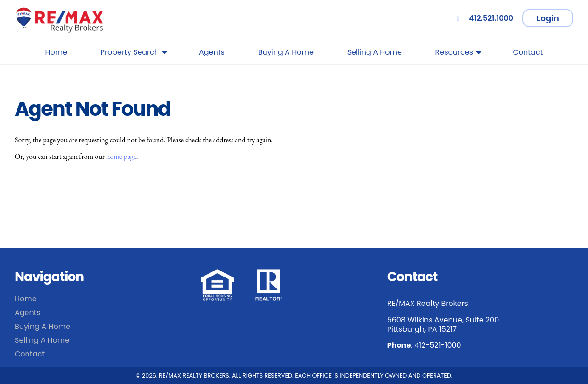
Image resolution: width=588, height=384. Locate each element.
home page (121, 156)
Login (548, 18)
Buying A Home (286, 52)
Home (57, 52)
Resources (459, 54)
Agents (212, 52)
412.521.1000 (483, 18)
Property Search (134, 54)
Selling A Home (375, 52)
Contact (528, 52)
